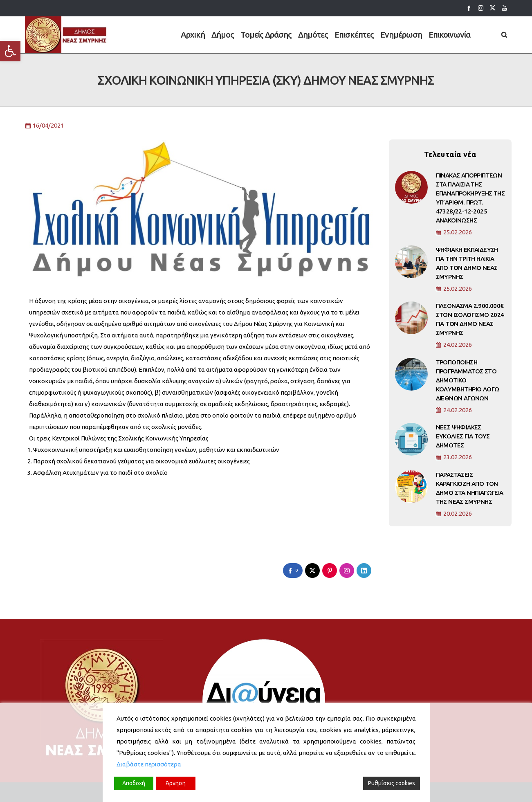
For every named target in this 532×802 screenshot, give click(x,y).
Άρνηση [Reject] (176, 783)
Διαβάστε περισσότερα (149, 764)
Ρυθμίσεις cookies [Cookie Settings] (392, 783)
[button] (10, 51)
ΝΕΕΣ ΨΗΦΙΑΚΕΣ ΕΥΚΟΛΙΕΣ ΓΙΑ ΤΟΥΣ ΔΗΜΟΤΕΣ (463, 441)
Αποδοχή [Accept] (134, 783)
